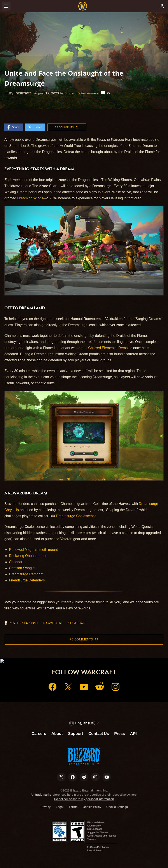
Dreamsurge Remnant (26, 574)
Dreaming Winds (30, 198)
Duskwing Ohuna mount (28, 556)
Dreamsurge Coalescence (76, 516)
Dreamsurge (76, 623)
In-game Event (53, 623)
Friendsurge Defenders (27, 580)
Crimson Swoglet (22, 568)
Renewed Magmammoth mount (33, 550)
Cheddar (16, 562)
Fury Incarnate (28, 623)
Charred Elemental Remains (110, 348)
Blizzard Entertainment (82, 93)
